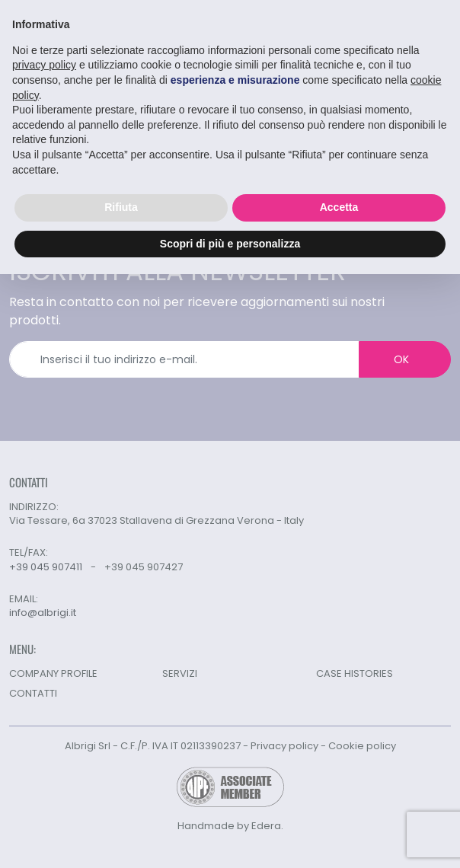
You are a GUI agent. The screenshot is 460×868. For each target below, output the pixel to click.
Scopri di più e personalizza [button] (230, 243)
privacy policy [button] (44, 65)
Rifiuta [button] (121, 206)
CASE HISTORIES (355, 673)
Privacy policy (284, 746)
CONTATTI (33, 693)
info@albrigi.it (43, 613)
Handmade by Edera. (230, 826)
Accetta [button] (339, 206)
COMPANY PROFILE (53, 673)
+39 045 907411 (46, 567)
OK (401, 359)
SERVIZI (180, 673)
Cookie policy (362, 746)
